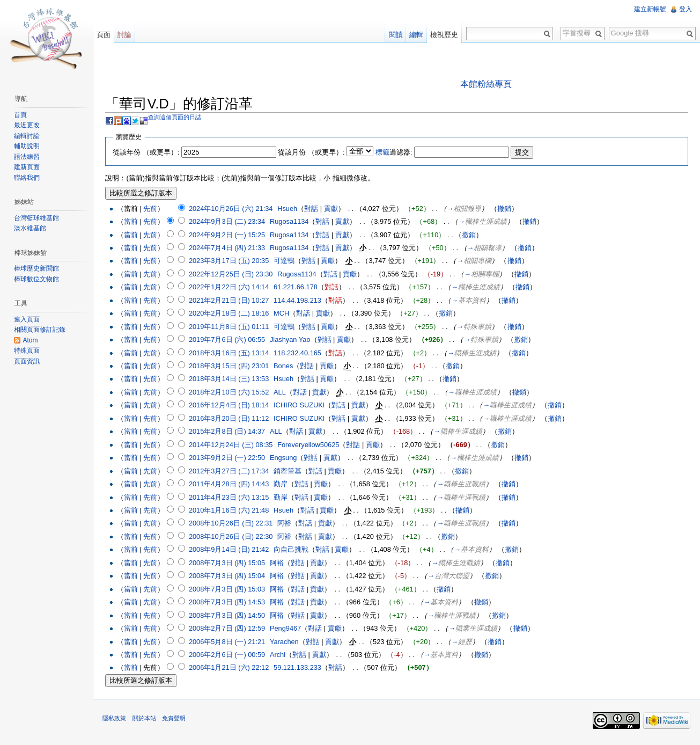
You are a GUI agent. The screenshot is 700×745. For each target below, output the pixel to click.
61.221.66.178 (298, 287)
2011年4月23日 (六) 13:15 (231, 497)
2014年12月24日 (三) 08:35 (233, 445)
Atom (31, 340)
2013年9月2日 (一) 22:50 (229, 458)
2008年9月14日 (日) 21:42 (231, 550)
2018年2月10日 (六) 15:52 (231, 393)
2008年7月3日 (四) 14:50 (229, 615)
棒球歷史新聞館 (38, 268)
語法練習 (28, 157)
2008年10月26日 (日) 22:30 (233, 537)
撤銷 (507, 209)
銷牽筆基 (290, 471)
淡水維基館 (31, 228)
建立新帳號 (650, 9)
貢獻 (333, 209)
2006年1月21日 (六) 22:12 (231, 668)
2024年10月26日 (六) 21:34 (233, 209)
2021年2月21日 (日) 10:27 (231, 301)
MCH (284, 314)
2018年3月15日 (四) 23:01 (231, 366)
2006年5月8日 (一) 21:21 (229, 642)
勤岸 (283, 484)
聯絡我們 (28, 178)
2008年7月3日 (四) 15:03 (229, 590)
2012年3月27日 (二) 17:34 (231, 471)
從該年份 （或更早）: (149, 152)
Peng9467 (288, 629)
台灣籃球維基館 (38, 218)
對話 (314, 209)
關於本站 (146, 720)
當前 (133, 222)
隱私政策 (117, 720)
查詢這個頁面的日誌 (177, 118)
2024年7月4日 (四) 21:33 (229, 248)
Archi (280, 655)
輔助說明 (28, 146)
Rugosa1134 (292, 222)
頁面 (105, 35)
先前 (153, 209)
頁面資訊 (28, 361)
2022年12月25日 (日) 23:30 (233, 275)
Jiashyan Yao (293, 340)
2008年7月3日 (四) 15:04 (229, 576)
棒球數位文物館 (38, 279)
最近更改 (28, 125)
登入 (685, 9)
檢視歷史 (444, 35)
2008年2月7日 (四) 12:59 (229, 629)
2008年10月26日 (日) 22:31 (233, 524)
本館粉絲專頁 (487, 84)
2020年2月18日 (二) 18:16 (231, 314)
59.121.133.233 (300, 668)
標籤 (385, 152)
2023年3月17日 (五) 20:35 (231, 261)
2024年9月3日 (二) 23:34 (229, 222)
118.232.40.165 (300, 353)
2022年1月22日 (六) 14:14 (231, 287)
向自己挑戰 (294, 550)
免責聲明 (176, 720)
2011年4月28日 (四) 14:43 (231, 484)
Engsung (286, 458)
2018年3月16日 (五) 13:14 (231, 353)
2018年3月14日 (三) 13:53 (231, 379)
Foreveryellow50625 (311, 445)
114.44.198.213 (300, 301)
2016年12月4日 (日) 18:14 (231, 406)
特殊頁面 (28, 350)
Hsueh (290, 209)
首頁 (21, 115)
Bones (286, 366)
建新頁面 (28, 167)
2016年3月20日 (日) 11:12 (231, 419)
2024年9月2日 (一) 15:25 (229, 235)
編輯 (416, 35)
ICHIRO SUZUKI (302, 406)
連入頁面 (28, 319)
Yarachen (287, 642)
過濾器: (396, 152)
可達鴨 (287, 261)
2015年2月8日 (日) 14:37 (229, 432)
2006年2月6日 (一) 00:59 (229, 655)
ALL (282, 393)
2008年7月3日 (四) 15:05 (229, 563)
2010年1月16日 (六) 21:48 (231, 511)
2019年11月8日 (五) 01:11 (231, 327)
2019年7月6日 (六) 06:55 (229, 340)
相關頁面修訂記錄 (41, 330)
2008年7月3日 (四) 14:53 (229, 602)
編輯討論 (28, 136)
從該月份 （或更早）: (314, 152)
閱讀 (395, 35)
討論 (126, 35)
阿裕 (287, 524)
